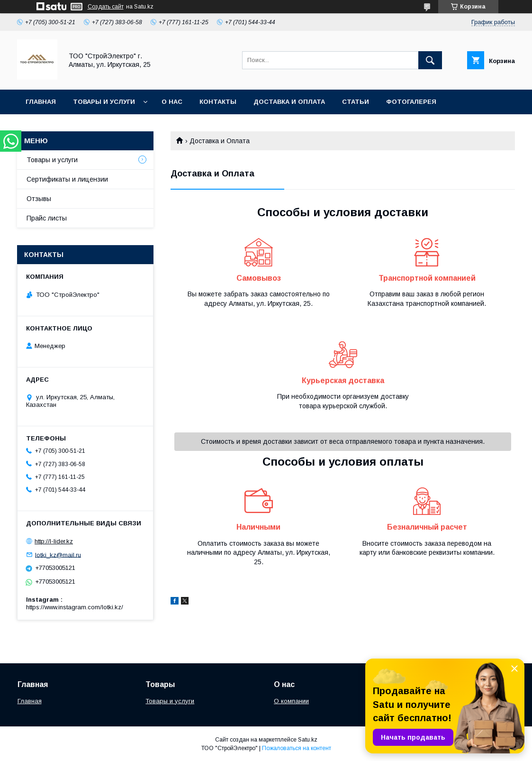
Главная (41, 102)
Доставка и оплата (289, 102)
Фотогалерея (411, 102)
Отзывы (39, 199)
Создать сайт (106, 7)
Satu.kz (308, 740)
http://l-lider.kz (54, 541)
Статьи (356, 102)
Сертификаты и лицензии (67, 179)
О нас (172, 102)
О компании (291, 701)
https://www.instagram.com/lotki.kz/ (75, 607)
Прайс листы (47, 218)
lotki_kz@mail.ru (58, 555)
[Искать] (430, 60)
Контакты (218, 102)
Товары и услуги (104, 102)
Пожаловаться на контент (297, 748)
